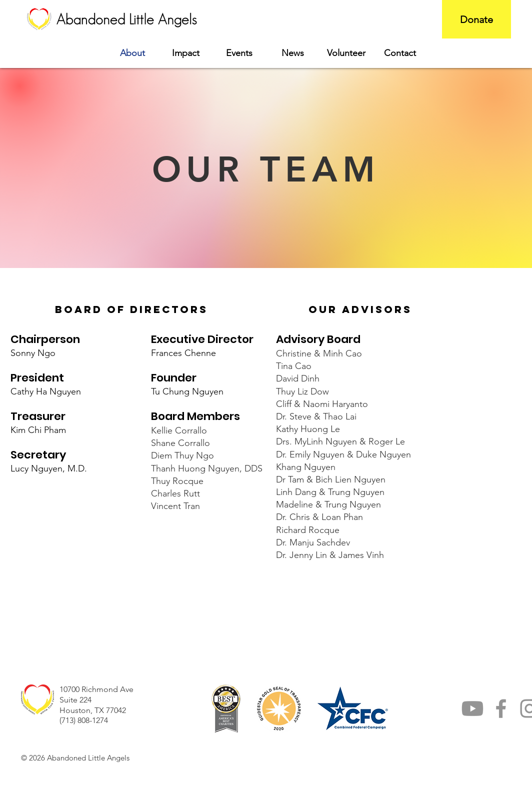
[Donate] (476, 19)
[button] (186, 53)
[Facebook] (501, 708)
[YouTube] (472, 708)
